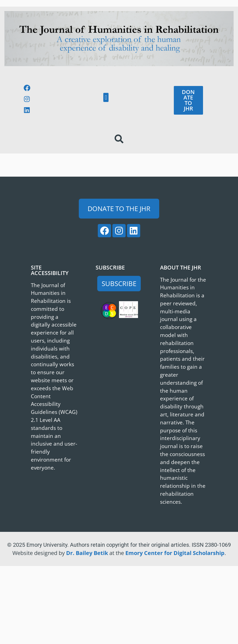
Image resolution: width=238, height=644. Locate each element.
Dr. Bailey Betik (87, 553)
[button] (106, 97)
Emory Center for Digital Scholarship (175, 553)
